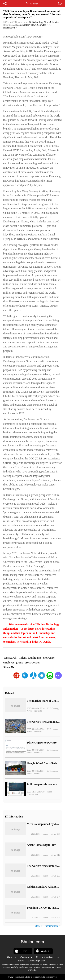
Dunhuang (34, 658)
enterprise (48, 658)
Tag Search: (10, 658)
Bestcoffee (34, 965)
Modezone (23, 967)
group (20, 663)
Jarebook (52, 965)
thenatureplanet (36, 960)
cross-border (32, 663)
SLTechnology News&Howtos (44, 22)
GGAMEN (32, 970)
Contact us (26, 957)
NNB (31, 967)
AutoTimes (24, 965)
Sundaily (14, 967)
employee (9, 663)
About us (11, 957)
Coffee (37, 967)
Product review (45, 957)
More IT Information (46, 926)
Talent (23, 658)
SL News (44, 965)
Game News (46, 967)
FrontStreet (57, 967)
